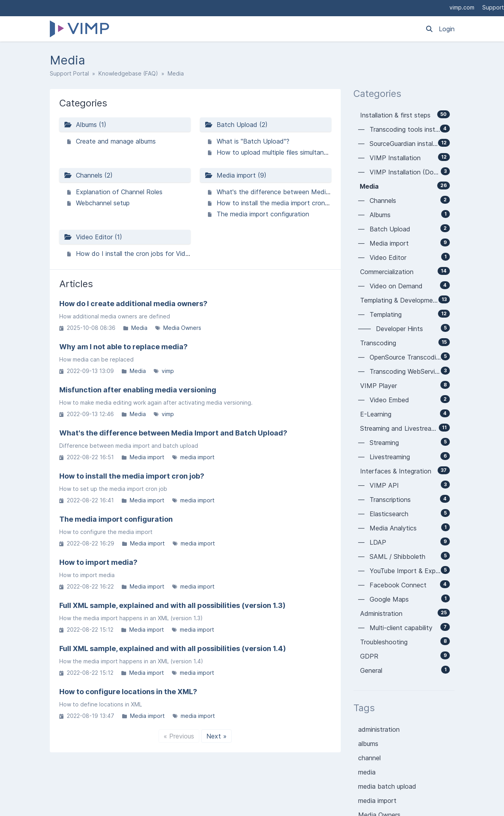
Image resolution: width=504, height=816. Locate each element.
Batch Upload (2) (236, 125)
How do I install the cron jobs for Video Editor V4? (151, 254)
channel (369, 758)
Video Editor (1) (93, 237)
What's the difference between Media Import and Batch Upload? (313, 192)
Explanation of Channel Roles (119, 192)
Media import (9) (236, 175)
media (367, 772)
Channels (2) (88, 175)
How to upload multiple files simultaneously (279, 152)
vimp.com (462, 7)
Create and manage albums (116, 141)
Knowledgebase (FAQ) (128, 73)
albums (368, 744)
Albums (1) (85, 125)
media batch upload (387, 786)
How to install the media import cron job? (278, 203)
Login (447, 29)
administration (379, 729)
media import (197, 457)
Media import (147, 457)
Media (139, 328)
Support (493, 7)
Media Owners (182, 328)
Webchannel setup (103, 203)
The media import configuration (263, 214)
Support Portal (69, 73)
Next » (216, 736)
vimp (168, 371)
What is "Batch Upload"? (253, 141)
